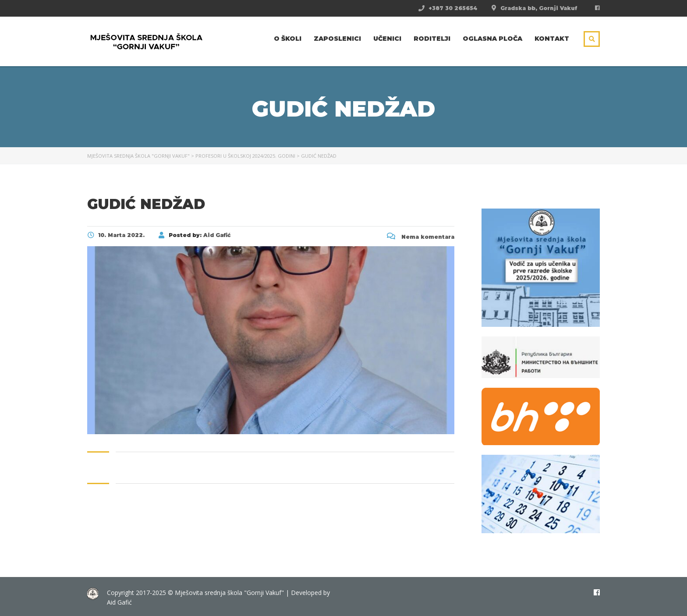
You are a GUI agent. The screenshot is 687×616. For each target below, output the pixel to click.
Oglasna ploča (492, 39)
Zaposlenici (337, 39)
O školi (288, 39)
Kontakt (552, 39)
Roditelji (432, 39)
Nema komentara (421, 237)
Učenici (387, 39)
